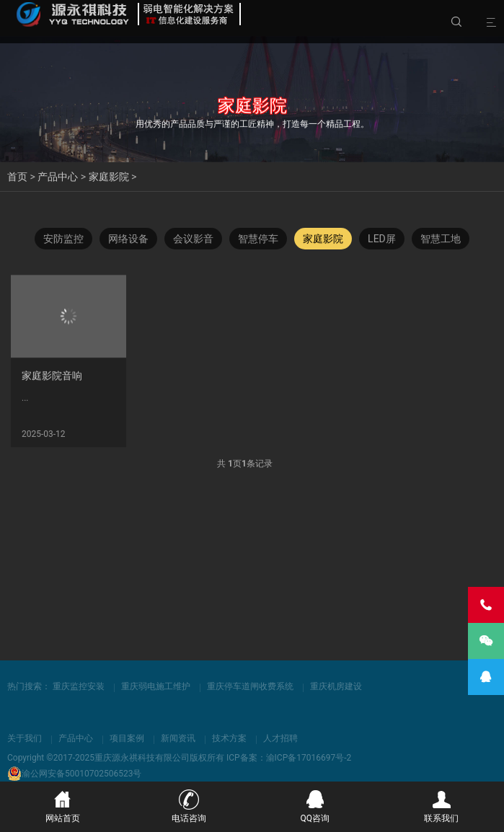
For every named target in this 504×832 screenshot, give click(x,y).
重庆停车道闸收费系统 (250, 686)
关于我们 (25, 738)
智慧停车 (258, 239)
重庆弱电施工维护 (156, 686)
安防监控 (63, 239)
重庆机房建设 (336, 686)
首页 (17, 177)
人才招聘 (280, 738)
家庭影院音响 (52, 381)
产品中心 (58, 177)
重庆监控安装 (79, 686)
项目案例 (127, 738)
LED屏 (382, 239)
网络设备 (128, 239)
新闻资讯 (178, 738)
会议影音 (193, 239)
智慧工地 (441, 239)
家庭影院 (109, 177)
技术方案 (229, 738)
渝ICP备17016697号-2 (309, 758)
